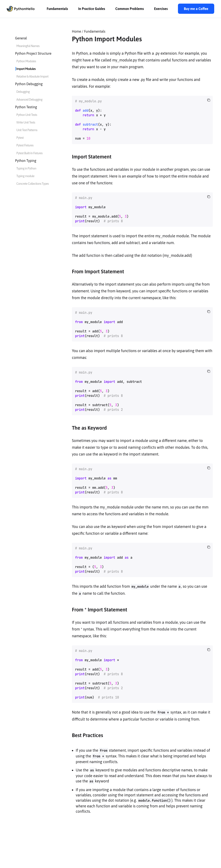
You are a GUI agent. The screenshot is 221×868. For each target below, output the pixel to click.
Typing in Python (26, 168)
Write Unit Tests (26, 122)
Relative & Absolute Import (32, 76)
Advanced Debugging (29, 99)
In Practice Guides (92, 9)
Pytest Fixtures (25, 145)
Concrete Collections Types (33, 184)
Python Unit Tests (27, 115)
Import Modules (26, 69)
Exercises (161, 9)
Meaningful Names (28, 46)
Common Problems (130, 9)
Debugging (23, 92)
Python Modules (26, 61)
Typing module (25, 176)
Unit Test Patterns (27, 130)
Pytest (20, 138)
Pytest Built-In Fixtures (29, 153)
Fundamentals (57, 9)
